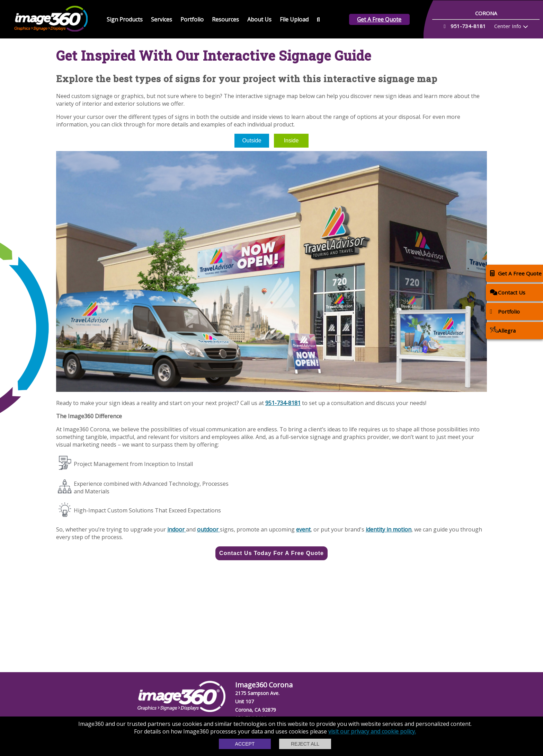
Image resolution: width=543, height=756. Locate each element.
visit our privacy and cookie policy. (372, 731)
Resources (225, 19)
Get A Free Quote (379, 19)
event (303, 529)
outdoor (208, 529)
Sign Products (125, 19)
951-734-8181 (283, 403)
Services (162, 19)
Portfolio (192, 19)
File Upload (294, 19)
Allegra (503, 330)
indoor (177, 529)
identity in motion (389, 529)
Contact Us (508, 292)
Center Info (508, 26)
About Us (259, 19)
